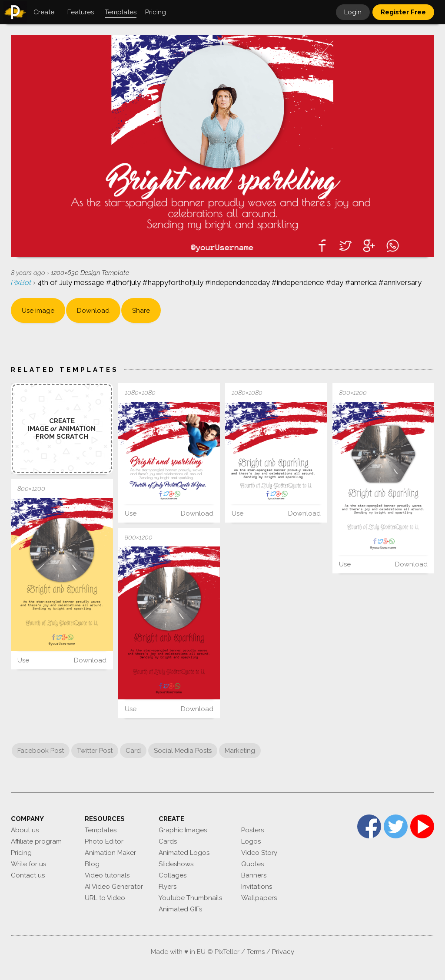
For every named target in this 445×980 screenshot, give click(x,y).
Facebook (369, 826)
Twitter (396, 826)
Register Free (403, 12)
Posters (252, 830)
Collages (173, 875)
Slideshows (176, 864)
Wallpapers (259, 898)
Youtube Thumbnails (190, 898)
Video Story (259, 853)
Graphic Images (183, 830)
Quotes (252, 864)
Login (353, 12)
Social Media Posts (183, 751)
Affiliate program (36, 841)
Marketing (240, 751)
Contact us (28, 875)
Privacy (283, 952)
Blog (92, 864)
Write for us (28, 864)
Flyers (168, 887)
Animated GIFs (180, 909)
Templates (101, 830)
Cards (168, 841)
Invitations (257, 887)
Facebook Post (41, 751)
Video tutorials (107, 875)
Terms (256, 952)
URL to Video (105, 898)
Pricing (21, 853)
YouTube (422, 826)
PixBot (22, 282)
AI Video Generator (114, 887)
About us (25, 830)
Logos (251, 841)
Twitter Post (95, 751)
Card (133, 751)
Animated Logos (184, 853)
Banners (254, 875)
